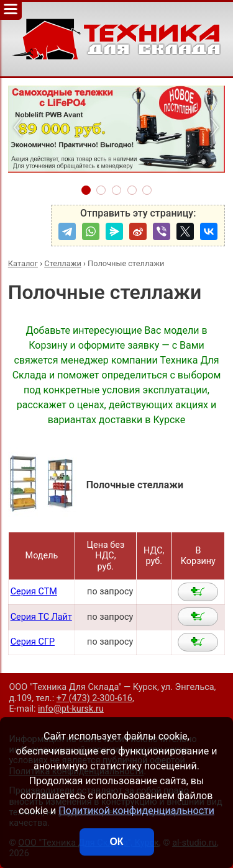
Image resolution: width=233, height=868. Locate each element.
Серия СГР (33, 642)
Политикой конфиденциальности (136, 811)
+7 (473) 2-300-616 (94, 698)
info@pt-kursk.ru (71, 709)
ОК (116, 842)
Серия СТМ (34, 592)
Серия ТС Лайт (41, 617)
